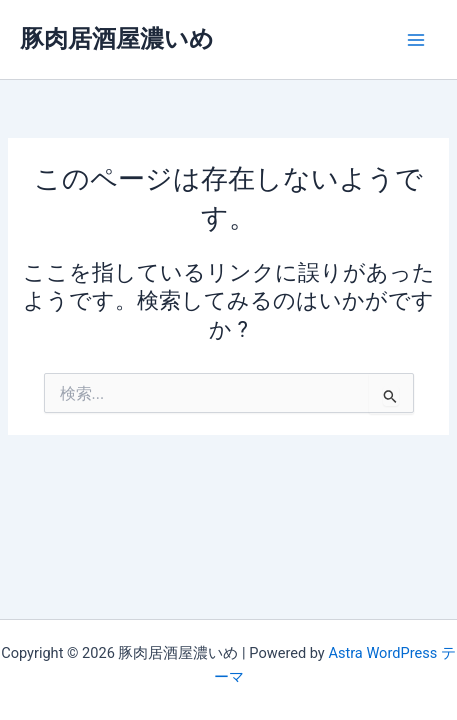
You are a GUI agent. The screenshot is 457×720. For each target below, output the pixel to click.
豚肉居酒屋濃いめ (117, 39)
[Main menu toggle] (416, 40)
